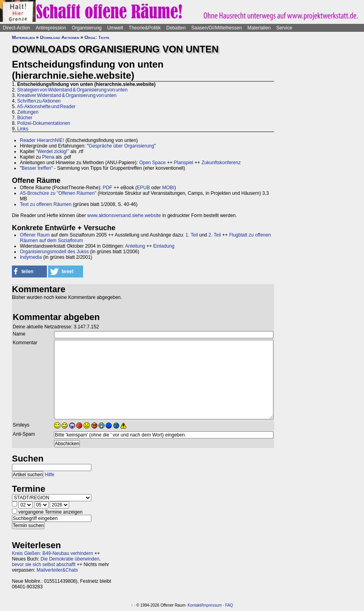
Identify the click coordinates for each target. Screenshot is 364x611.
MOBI (168, 188)
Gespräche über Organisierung (121, 146)
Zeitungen (28, 112)
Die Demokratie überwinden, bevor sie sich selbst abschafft (56, 562)
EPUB (144, 188)
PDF (108, 188)
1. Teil (192, 235)
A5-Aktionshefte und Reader (46, 107)
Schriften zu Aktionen (39, 101)
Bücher (25, 118)
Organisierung (86, 28)
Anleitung (135, 246)
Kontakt (194, 605)
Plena (48, 157)
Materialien (259, 28)
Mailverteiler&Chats (57, 570)
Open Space (152, 163)
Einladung (164, 246)
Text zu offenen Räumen (46, 204)
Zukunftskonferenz (221, 163)
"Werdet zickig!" (52, 151)
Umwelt (115, 28)
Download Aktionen (60, 37)
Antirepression (51, 28)
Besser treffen (36, 168)
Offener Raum (35, 235)
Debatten (176, 28)
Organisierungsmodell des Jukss (54, 252)
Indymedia (31, 257)
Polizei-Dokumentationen (44, 123)
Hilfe (50, 475)
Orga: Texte (97, 37)
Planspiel (184, 163)
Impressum (212, 605)
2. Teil (215, 235)
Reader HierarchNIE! (42, 140)
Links (23, 129)
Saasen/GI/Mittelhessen (216, 28)
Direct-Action (16, 28)
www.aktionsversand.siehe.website (124, 215)
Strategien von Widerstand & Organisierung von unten (72, 90)
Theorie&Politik (145, 28)
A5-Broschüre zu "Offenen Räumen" (58, 193)
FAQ (229, 605)
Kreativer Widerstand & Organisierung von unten (67, 95)
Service (284, 28)
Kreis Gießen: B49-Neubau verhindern (52, 553)
